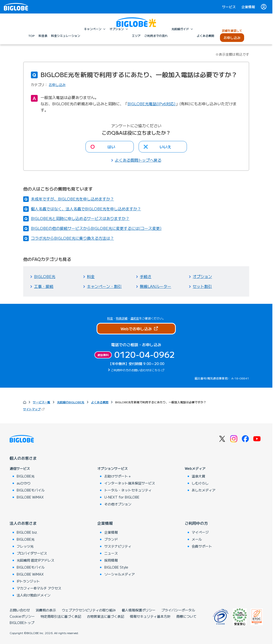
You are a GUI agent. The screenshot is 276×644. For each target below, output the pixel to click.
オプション (202, 276)
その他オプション (118, 504)
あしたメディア (204, 490)
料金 (91, 276)
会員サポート (202, 546)
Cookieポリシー (22, 616)
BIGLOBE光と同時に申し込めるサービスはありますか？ (80, 218)
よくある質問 (100, 402)
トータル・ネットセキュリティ (128, 490)
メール (197, 539)
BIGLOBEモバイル (31, 490)
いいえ (165, 147)
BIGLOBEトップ (22, 623)
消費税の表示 (46, 610)
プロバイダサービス (32, 553)
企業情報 (248, 7)
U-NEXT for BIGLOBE (122, 497)
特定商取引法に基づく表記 (61, 616)
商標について (186, 616)
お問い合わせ (20, 610)
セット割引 (202, 286)
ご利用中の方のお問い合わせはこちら (138, 370)
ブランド (111, 539)
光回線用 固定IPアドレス (35, 560)
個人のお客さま (23, 458)
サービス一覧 (42, 402)
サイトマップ (34, 409)
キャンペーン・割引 (104, 286)
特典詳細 (122, 318)
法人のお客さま (23, 523)
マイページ (200, 532)
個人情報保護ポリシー (139, 610)
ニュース (111, 553)
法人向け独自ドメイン (34, 595)
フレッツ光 (25, 546)
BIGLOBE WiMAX (30, 497)
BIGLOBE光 (45, 276)
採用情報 (111, 560)
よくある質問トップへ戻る (138, 160)
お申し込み (57, 85)
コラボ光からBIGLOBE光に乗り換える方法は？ (72, 238)
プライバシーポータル (178, 610)
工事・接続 (44, 286)
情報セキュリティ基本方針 (150, 616)
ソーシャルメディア (120, 574)
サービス (229, 7)
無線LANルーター (156, 286)
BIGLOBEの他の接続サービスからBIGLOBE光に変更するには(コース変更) (96, 228)
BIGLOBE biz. (27, 532)
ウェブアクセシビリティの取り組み (89, 610)
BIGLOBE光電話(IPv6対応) (152, 104)
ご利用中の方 (196, 523)
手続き (146, 276)
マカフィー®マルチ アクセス (39, 588)
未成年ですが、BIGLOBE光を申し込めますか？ (72, 199)
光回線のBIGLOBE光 (71, 402)
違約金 (135, 318)
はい (111, 147)
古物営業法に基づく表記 (106, 616)
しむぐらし (200, 483)
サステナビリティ (118, 546)
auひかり (24, 483)
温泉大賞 (198, 476)
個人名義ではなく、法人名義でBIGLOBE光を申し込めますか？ (86, 209)
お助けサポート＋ (118, 476)
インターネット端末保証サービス (130, 483)
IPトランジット (28, 581)
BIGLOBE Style (116, 567)
